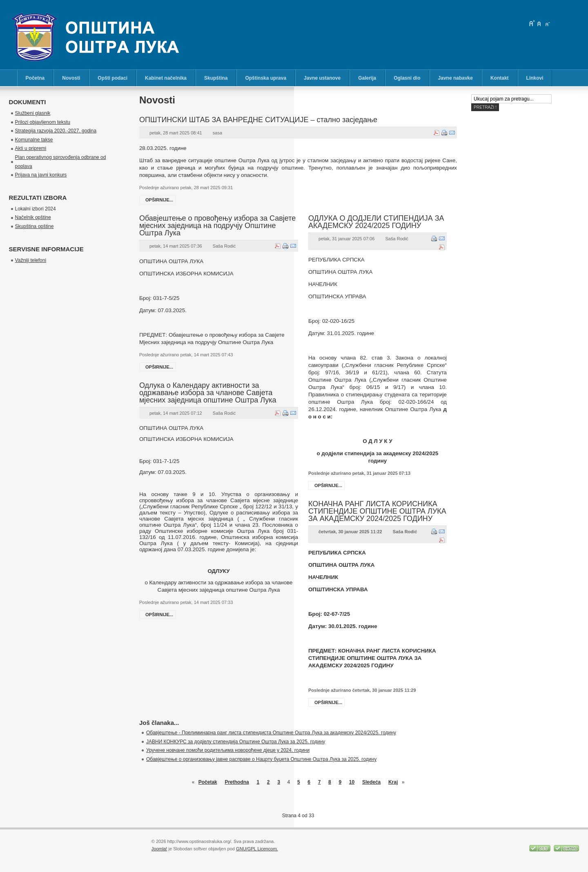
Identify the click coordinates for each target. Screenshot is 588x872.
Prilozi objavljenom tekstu (43, 122)
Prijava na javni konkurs (41, 175)
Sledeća (371, 782)
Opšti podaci (112, 78)
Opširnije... (159, 200)
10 (352, 782)
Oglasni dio (407, 78)
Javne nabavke (455, 78)
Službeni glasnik (33, 113)
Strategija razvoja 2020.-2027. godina (56, 131)
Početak (208, 782)
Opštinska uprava (266, 78)
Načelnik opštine (33, 217)
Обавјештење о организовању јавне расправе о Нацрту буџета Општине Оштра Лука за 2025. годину (261, 759)
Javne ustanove (322, 78)
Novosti (71, 78)
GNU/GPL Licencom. (257, 849)
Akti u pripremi (31, 148)
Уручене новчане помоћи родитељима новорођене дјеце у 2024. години (228, 750)
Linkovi (535, 78)
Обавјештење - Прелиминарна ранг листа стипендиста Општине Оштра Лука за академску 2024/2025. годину (271, 733)
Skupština (216, 78)
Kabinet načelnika (166, 78)
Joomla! (159, 849)
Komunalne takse (34, 140)
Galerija (367, 78)
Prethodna (237, 782)
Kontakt (500, 78)
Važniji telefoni (31, 260)
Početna (35, 78)
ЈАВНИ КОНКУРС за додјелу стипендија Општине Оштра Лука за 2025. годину (236, 742)
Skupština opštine (35, 226)
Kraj (393, 782)
